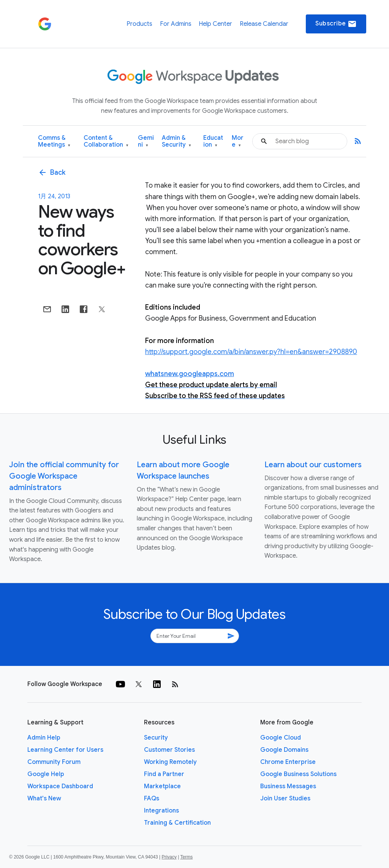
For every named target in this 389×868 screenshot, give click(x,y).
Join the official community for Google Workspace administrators (64, 476)
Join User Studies (285, 798)
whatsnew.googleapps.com (190, 374)
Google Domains (284, 750)
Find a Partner (164, 774)
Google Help (46, 774)
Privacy (169, 857)
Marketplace (162, 786)
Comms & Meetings (54, 142)
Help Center (215, 24)
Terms (186, 857)
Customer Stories (169, 750)
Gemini (146, 142)
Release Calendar (264, 24)
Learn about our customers (313, 465)
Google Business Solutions (298, 774)
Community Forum (54, 762)
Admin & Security (176, 142)
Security (156, 738)
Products (139, 24)
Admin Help (44, 738)
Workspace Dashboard (60, 786)
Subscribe (336, 24)
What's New (44, 798)
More (238, 142)
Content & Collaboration (106, 142)
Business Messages (288, 786)
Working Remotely (170, 762)
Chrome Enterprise (288, 762)
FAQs (152, 798)
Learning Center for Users (65, 750)
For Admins (176, 24)
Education (213, 142)
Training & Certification (177, 823)
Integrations (161, 811)
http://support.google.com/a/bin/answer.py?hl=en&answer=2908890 (251, 352)
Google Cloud (281, 738)
